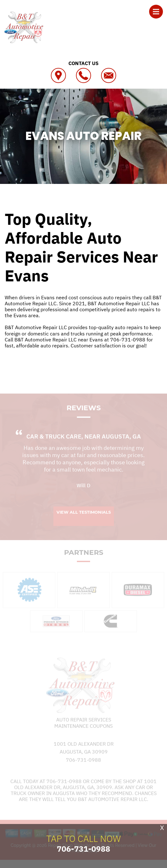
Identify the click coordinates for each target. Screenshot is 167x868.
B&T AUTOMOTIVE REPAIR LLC (84, 200)
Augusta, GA (121, 441)
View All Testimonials (84, 517)
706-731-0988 (128, 340)
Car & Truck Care (54, 441)
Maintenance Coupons (83, 731)
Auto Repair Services (84, 725)
